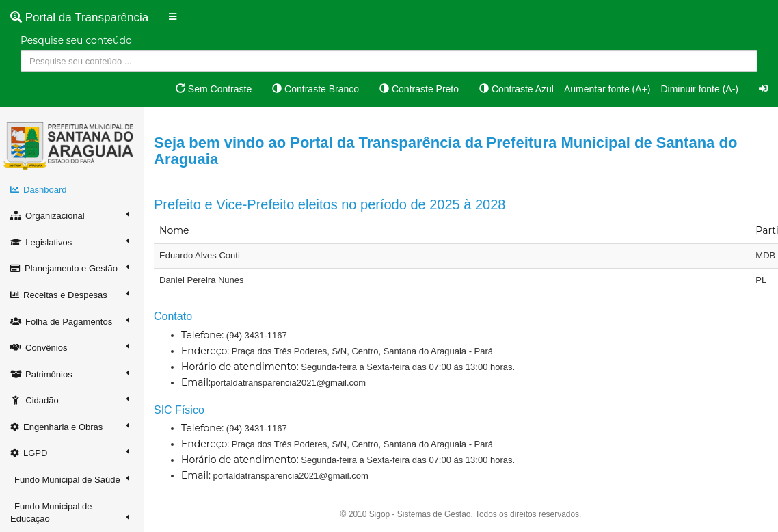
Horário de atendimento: (240, 367)
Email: (196, 382)
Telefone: (202, 335)
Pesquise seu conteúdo (76, 40)
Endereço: (205, 351)
